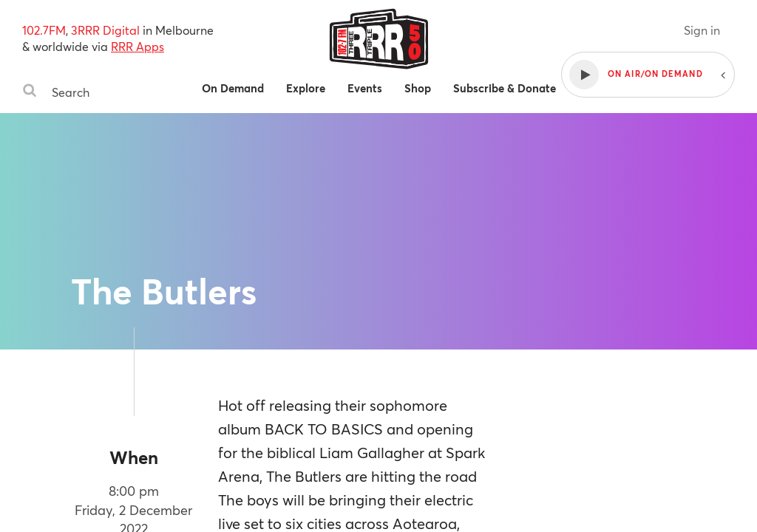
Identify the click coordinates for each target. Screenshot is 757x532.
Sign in (702, 30)
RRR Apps (138, 46)
